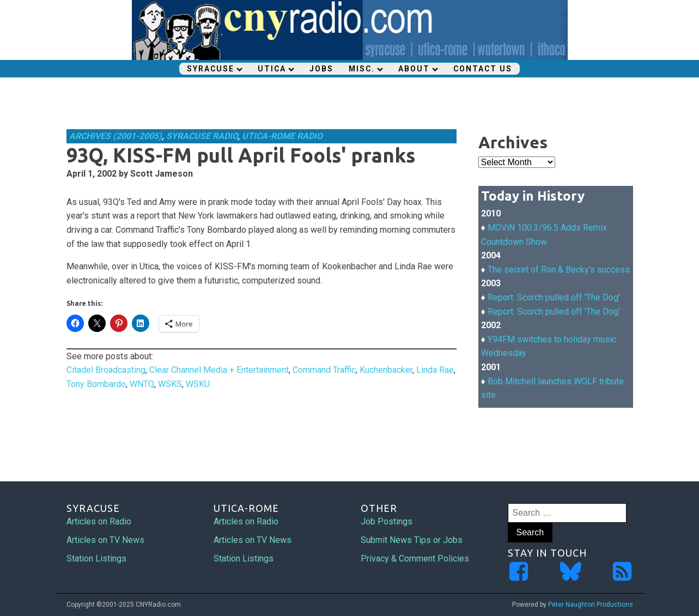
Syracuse (215, 69)
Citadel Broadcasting (106, 370)
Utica (276, 69)
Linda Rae (435, 370)
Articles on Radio (99, 521)
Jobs (321, 69)
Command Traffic (324, 370)
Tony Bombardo (96, 384)
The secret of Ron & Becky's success (559, 270)
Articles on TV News (105, 540)
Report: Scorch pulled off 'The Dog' (554, 297)
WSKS (170, 384)
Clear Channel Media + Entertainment (219, 370)
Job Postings (387, 521)
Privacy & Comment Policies (415, 558)
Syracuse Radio (202, 136)
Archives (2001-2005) (116, 136)
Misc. (366, 69)
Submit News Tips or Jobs (412, 540)
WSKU (198, 384)
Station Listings (96, 558)
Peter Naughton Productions (591, 605)
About (418, 69)
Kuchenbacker (386, 370)
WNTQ (142, 384)
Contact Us (483, 69)
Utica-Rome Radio (282, 136)
